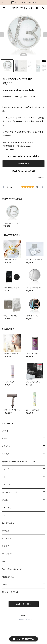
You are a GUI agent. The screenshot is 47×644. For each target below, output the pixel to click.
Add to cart (23, 164)
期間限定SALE (8, 577)
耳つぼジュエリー (9, 523)
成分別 (5, 584)
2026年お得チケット (10, 592)
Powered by (24, 620)
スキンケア (6, 446)
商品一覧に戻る (24, 604)
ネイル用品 (6, 508)
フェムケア (6, 485)
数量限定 (6, 546)
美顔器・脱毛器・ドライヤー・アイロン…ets (19, 462)
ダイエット (6, 500)
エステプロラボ (8, 469)
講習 (4, 561)
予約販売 (6, 531)
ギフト (4, 477)
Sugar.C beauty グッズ (12, 569)
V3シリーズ (7, 538)
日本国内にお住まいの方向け (24, 171)
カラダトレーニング (10, 492)
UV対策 (5, 431)
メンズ (4, 515)
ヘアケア (6, 454)
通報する (41, 177)
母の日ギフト (7, 554)
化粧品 (5, 438)
